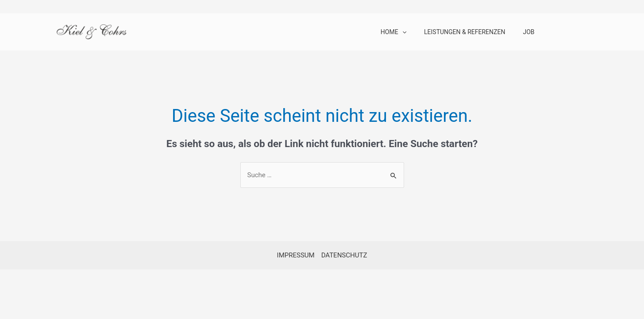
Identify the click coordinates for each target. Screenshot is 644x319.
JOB (528, 32)
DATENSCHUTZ (344, 255)
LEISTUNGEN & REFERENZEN (465, 32)
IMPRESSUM (296, 255)
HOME (393, 32)
